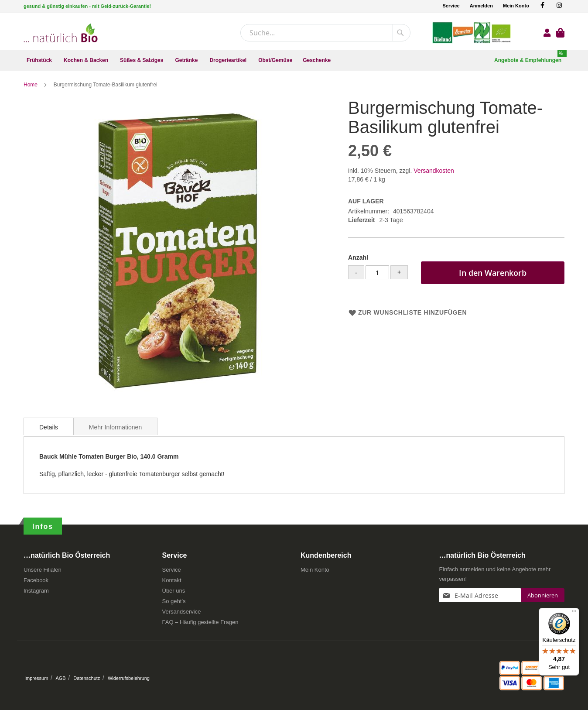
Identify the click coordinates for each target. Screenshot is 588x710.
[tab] (49, 427)
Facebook (36, 581)
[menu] (294, 60)
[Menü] (574, 613)
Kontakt (172, 581)
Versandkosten (434, 171)
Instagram (36, 591)
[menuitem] (40, 60)
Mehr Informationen (115, 428)
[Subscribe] (543, 596)
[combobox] (325, 33)
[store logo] (61, 33)
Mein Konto (516, 6)
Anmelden (481, 6)
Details (49, 428)
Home (31, 85)
